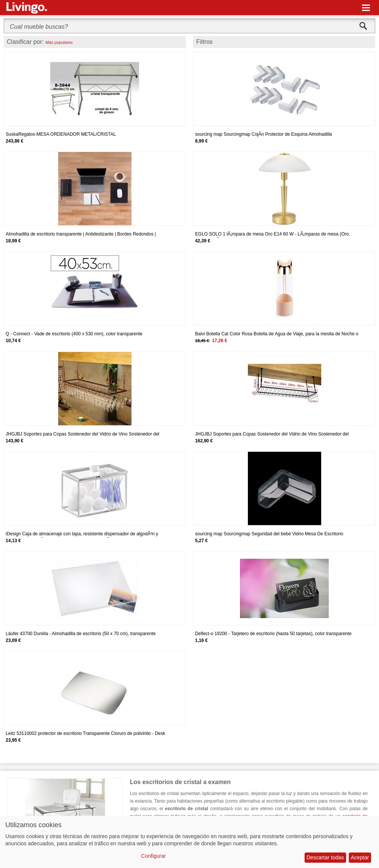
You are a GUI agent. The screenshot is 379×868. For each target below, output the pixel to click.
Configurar (154, 856)
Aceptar (360, 857)
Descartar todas (325, 857)
